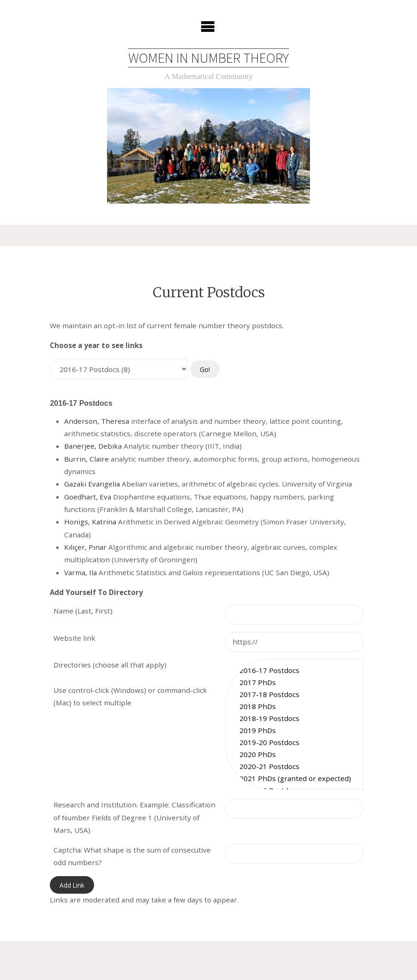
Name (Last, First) (83, 611)
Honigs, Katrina (90, 522)
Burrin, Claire (86, 459)
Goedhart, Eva (88, 497)
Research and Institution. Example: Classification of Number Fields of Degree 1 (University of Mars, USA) (134, 818)
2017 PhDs (294, 682)
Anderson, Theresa (97, 421)
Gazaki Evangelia (92, 484)
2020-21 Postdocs (294, 767)
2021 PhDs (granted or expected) (294, 779)
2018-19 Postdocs (294, 718)
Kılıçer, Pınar (85, 547)
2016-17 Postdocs (294, 670)
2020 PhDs (294, 754)
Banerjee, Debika (93, 446)
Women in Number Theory (208, 58)
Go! (205, 370)
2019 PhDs (294, 730)
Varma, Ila (80, 572)
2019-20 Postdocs (294, 742)
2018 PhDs (294, 706)
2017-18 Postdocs (294, 694)
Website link (74, 638)
